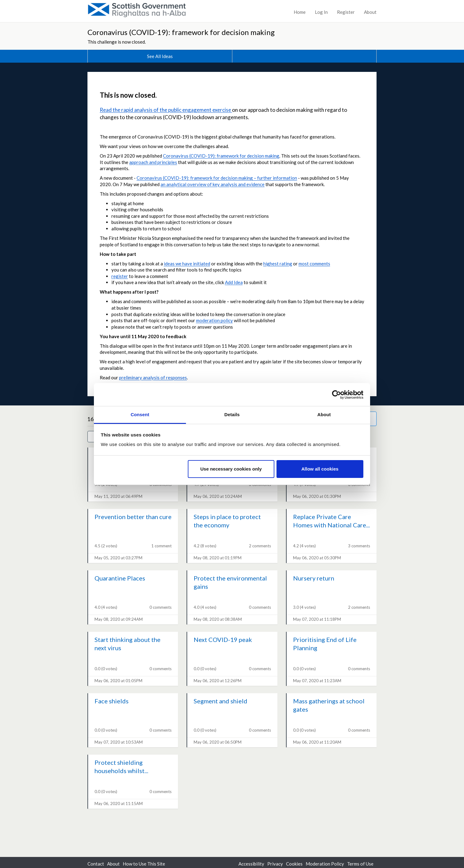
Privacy (275, 864)
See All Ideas (160, 56)
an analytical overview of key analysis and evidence (213, 184)
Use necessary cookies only (231, 469)
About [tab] (324, 414)
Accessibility (251, 864)
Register (346, 12)
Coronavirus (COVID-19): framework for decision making (181, 32)
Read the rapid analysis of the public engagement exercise (166, 110)
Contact (96, 864)
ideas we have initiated (187, 264)
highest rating (278, 264)
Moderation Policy (325, 864)
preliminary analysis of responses (153, 377)
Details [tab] (232, 414)
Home (300, 12)
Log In (321, 12)
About (370, 12)
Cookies (294, 864)
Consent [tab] (140, 414)
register (120, 276)
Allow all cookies (320, 469)
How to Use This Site (144, 864)
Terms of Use (360, 864)
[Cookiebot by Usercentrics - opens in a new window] (336, 395)
